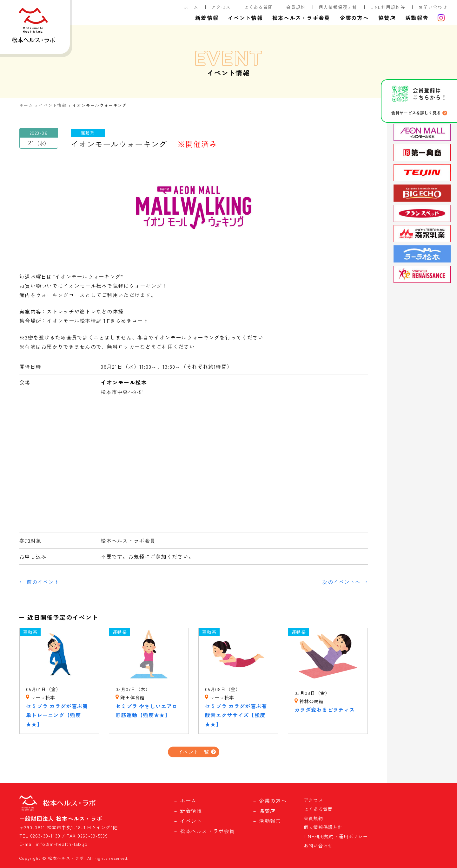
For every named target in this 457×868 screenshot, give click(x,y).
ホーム (191, 7)
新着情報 (207, 18)
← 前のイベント (39, 582)
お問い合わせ (433, 7)
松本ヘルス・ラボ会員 (301, 18)
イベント (191, 821)
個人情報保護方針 (338, 7)
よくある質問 (259, 7)
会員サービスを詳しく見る (416, 113)
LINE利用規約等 (388, 7)
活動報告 (417, 18)
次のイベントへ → (345, 582)
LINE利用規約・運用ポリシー (336, 836)
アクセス (221, 7)
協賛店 (387, 18)
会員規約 (296, 7)
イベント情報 (245, 18)
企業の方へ (354, 18)
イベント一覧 (194, 752)
